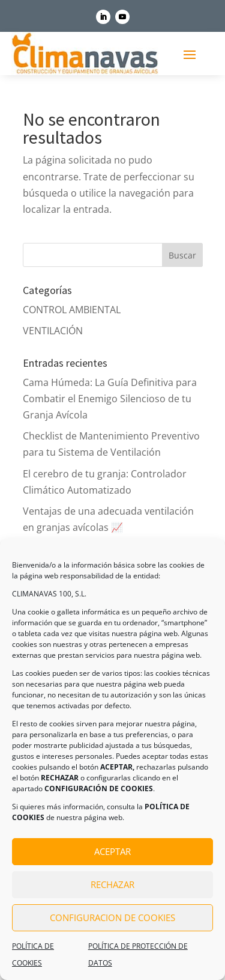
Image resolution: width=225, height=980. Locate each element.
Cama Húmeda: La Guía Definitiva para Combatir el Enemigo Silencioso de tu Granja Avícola (110, 399)
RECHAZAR (112, 884)
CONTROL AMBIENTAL (72, 310)
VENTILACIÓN (53, 331)
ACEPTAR (112, 851)
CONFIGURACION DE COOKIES (112, 917)
